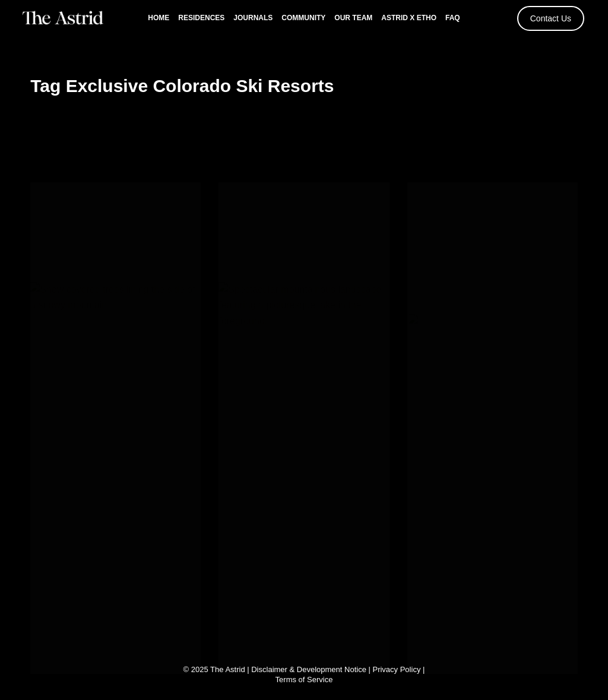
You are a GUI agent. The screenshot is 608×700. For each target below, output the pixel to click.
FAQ (453, 18)
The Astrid (228, 669)
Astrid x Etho (409, 18)
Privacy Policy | (398, 669)
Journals (253, 18)
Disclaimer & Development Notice (309, 669)
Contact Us (551, 18)
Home (159, 18)
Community (303, 18)
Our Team (353, 18)
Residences (201, 18)
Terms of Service (304, 680)
